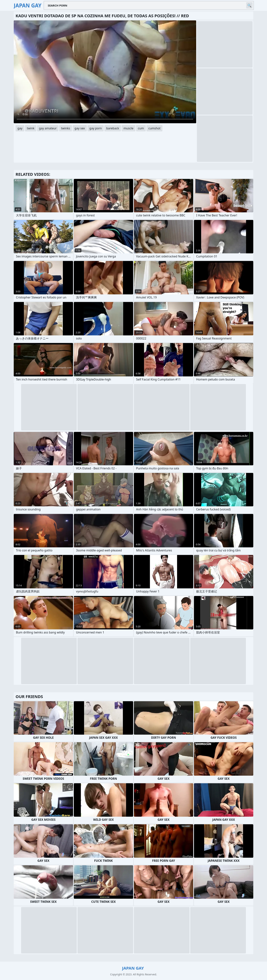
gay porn (96, 128)
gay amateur (48, 128)
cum (141, 128)
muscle (128, 128)
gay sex (80, 128)
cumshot (154, 128)
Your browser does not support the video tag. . (105, 72)
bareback (113, 128)
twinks (66, 128)
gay (20, 128)
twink (31, 128)
